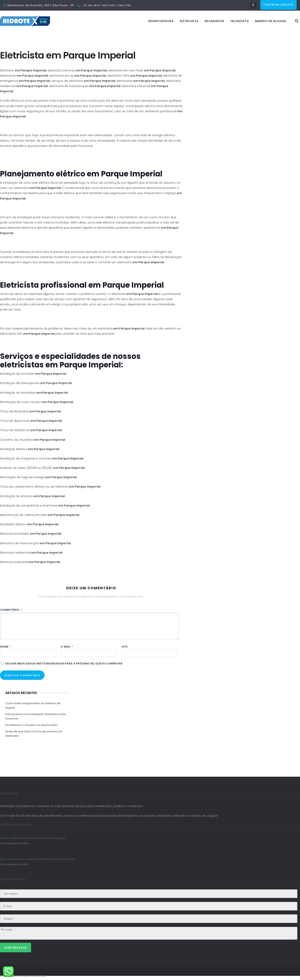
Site (124, 647)
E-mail (67, 647)
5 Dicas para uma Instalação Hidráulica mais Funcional (36, 716)
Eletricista (137, 21)
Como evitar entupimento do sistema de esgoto (33, 705)
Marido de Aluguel (218, 21)
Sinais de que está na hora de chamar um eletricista (34, 734)
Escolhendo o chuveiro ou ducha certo (31, 725)
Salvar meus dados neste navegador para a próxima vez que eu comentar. (64, 664)
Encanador (162, 21)
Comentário (11, 610)
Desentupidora (109, 21)
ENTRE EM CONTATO (279, 5)
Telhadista (187, 21)
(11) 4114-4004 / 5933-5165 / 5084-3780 (107, 6)
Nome (5, 647)
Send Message (16, 948)
